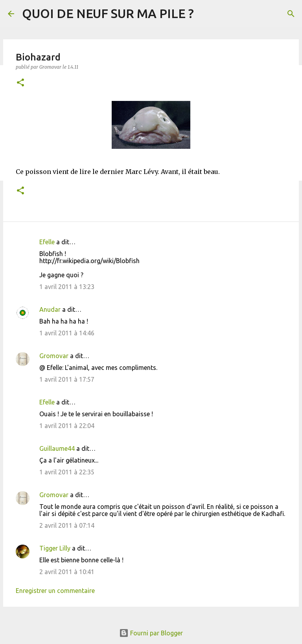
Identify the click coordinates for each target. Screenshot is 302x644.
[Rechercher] (291, 14)
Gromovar (54, 356)
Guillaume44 (57, 448)
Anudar (50, 309)
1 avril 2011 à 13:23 (67, 287)
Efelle (47, 242)
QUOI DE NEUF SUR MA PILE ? (108, 13)
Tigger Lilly (55, 548)
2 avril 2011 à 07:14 (67, 525)
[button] (20, 83)
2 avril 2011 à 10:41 (67, 572)
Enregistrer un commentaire (55, 591)
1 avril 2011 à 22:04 (67, 426)
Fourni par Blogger (151, 633)
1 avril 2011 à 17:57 (67, 379)
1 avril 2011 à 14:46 (67, 333)
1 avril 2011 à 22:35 (67, 472)
